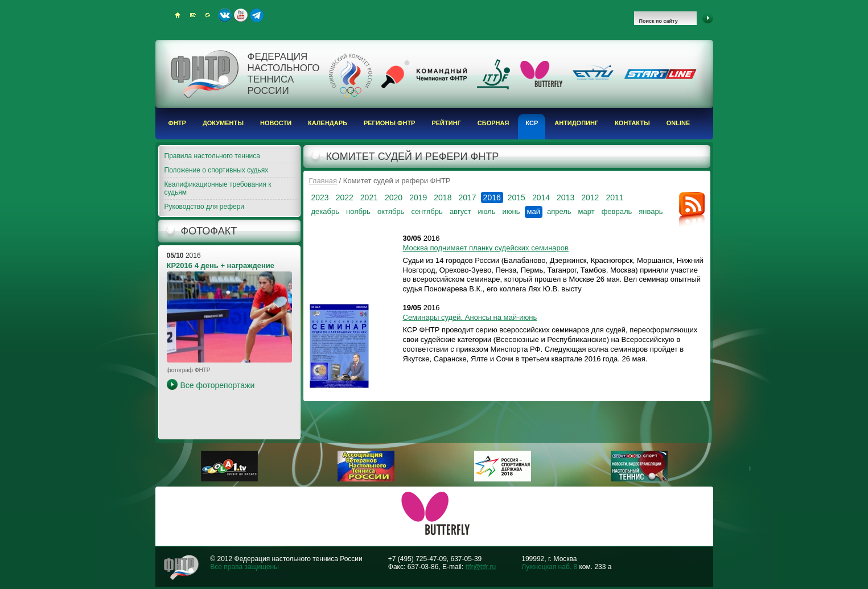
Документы (223, 123)
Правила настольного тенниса (212, 156)
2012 (590, 197)
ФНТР (177, 123)
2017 (467, 197)
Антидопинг (576, 123)
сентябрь (427, 211)
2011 (614, 197)
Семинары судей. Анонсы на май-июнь (470, 317)
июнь (511, 211)
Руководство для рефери (205, 207)
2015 (517, 197)
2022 (345, 197)
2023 (320, 197)
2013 (565, 197)
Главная (323, 181)
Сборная (493, 123)
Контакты (632, 123)
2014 (541, 197)
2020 (394, 197)
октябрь (391, 211)
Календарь (328, 123)
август (460, 211)
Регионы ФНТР (390, 123)
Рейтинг (446, 123)
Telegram (257, 15)
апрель (559, 211)
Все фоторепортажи (218, 385)
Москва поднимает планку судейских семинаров (486, 248)
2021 (369, 197)
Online (678, 123)
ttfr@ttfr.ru (481, 567)
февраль (617, 211)
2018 (443, 197)
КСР (532, 123)
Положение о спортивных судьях (217, 170)
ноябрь (358, 211)
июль (486, 211)
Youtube (241, 15)
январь (651, 211)
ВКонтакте (225, 15)
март (587, 211)
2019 (418, 197)
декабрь (325, 211)
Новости (276, 123)
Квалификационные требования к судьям (218, 188)
